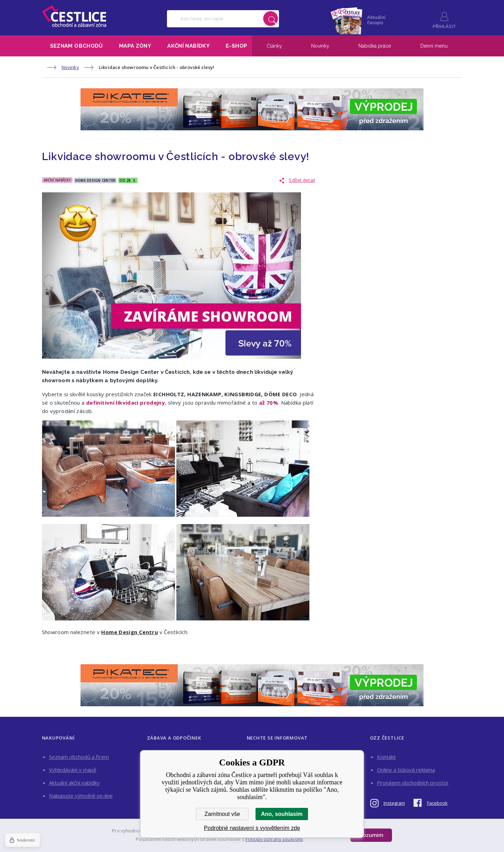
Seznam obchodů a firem (79, 757)
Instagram (394, 803)
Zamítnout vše (222, 814)
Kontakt (386, 757)
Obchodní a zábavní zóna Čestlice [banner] (74, 16)
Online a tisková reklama (406, 770)
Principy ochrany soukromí (274, 839)
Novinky (320, 46)
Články (274, 46)
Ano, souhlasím (282, 814)
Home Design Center (96, 180)
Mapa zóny (135, 46)
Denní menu (434, 46)
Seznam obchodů (76, 46)
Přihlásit (444, 26)
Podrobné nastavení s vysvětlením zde (252, 828)
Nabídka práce (375, 46)
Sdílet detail (302, 180)
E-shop (236, 46)
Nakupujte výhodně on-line (81, 796)
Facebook (437, 803)
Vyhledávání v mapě (73, 770)
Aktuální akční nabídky (74, 783)
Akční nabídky (188, 46)
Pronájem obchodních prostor (413, 783)
